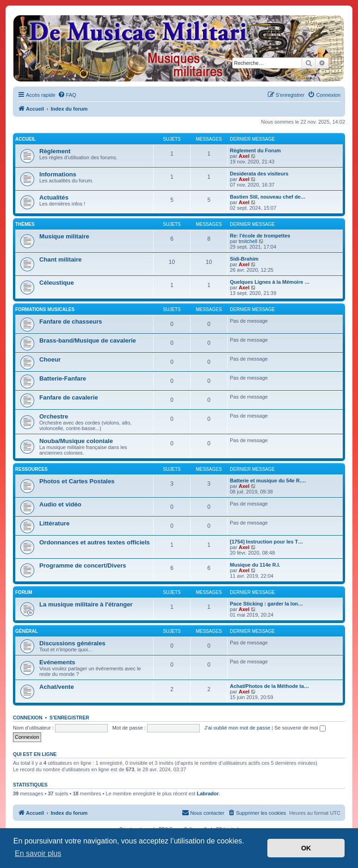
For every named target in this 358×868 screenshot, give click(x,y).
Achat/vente (57, 687)
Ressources (31, 469)
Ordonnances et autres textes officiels (95, 542)
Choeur (50, 359)
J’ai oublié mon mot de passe (237, 728)
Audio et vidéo (60, 504)
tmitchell (248, 241)
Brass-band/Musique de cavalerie (88, 340)
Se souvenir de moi (300, 728)
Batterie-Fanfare (63, 378)
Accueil (25, 139)
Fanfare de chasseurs (71, 322)
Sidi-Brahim (244, 259)
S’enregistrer (69, 718)
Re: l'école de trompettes (260, 236)
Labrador (208, 793)
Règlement (55, 151)
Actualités (54, 197)
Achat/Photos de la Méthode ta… (269, 686)
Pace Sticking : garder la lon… (266, 604)
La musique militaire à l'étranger (86, 604)
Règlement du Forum (255, 150)
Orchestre (54, 416)
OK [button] (306, 848)
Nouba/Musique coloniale (76, 441)
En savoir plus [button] (38, 853)
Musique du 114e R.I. (255, 565)
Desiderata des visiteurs (259, 174)
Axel (244, 156)
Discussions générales (72, 643)
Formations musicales (45, 309)
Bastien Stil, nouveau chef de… (268, 197)
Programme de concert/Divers (83, 565)
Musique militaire (64, 236)
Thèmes (25, 224)
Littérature (54, 523)
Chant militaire (61, 259)
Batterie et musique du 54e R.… (268, 481)
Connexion (28, 718)
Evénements (57, 662)
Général (27, 631)
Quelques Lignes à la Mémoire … (270, 282)
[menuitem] (67, 95)
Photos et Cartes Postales (77, 481)
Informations (58, 174)
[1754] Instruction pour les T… (266, 542)
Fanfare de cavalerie (69, 397)
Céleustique (57, 283)
